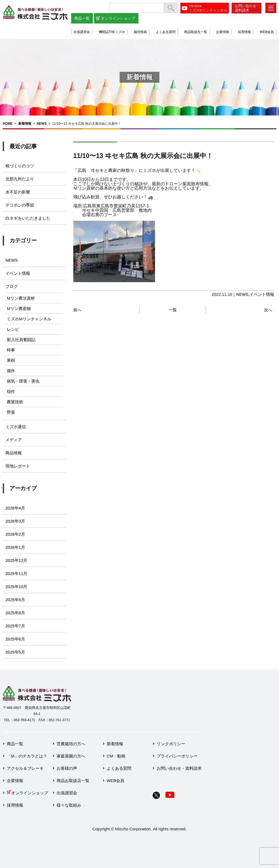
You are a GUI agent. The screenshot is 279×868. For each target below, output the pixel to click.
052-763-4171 (24, 720)
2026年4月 (15, 508)
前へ (77, 310)
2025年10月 (16, 587)
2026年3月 (15, 521)
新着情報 (25, 124)
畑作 (11, 371)
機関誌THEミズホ (112, 32)
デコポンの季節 (20, 205)
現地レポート (18, 466)
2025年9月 (15, 600)
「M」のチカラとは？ (27, 756)
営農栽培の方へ (71, 744)
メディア (14, 440)
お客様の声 (67, 768)
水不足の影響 (18, 192)
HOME (8, 124)
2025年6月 (15, 639)
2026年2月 (15, 534)
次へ (268, 310)
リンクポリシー (171, 744)
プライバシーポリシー (177, 756)
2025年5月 (15, 652)
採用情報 (244, 32)
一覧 (173, 310)
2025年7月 (15, 626)
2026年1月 (15, 547)
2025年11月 (16, 573)
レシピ (13, 329)
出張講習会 (82, 32)
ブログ (12, 286)
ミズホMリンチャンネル (29, 319)
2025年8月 (15, 613)
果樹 (11, 360)
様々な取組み (69, 805)
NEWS (42, 124)
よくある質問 (166, 32)
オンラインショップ (118, 18)
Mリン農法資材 (21, 298)
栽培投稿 (140, 32)
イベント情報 (262, 294)
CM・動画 (116, 756)
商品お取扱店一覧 (73, 781)
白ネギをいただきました (28, 218)
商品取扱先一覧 (196, 32)
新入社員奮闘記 (21, 340)
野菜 (11, 412)
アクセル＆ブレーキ (25, 768)
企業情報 (223, 32)
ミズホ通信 (16, 427)
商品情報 (14, 453)
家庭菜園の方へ (71, 756)
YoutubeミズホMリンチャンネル (208, 8)
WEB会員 (267, 32)
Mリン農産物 (19, 308)
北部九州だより (20, 179)
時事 (11, 350)
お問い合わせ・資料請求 (179, 768)
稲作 (11, 391)
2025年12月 (16, 560)
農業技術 (15, 402)
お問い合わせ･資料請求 (246, 8)
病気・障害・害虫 (23, 381)
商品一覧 (82, 18)
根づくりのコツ (20, 166)
